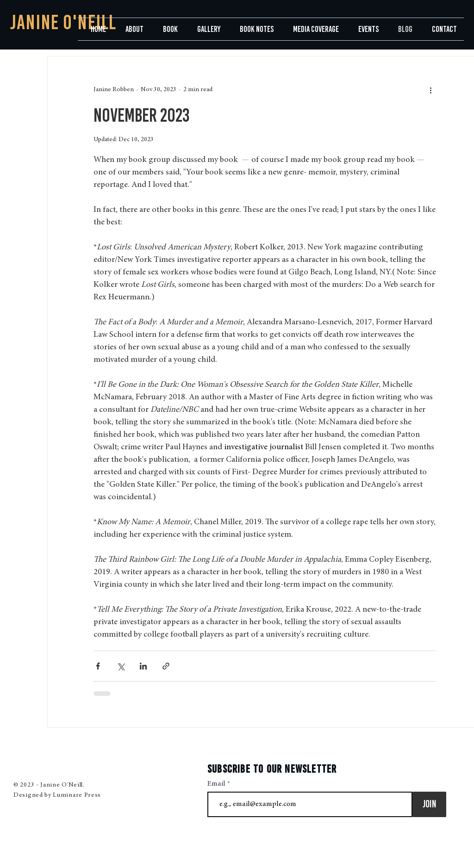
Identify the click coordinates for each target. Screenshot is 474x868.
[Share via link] (166, 666)
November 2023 (141, 115)
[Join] (429, 804)
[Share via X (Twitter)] (121, 666)
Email (217, 784)
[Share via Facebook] (98, 666)
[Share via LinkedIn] (143, 666)
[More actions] (430, 90)
